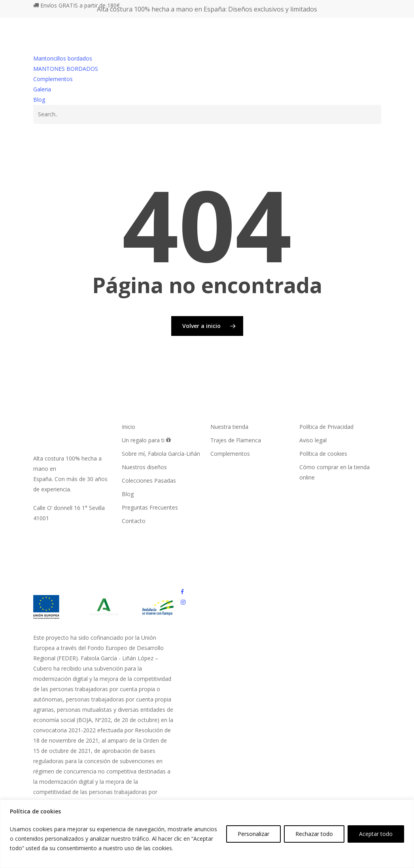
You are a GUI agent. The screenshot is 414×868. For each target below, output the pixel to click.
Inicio (129, 427)
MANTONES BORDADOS (66, 69)
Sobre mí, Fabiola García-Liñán (161, 454)
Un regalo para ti (146, 440)
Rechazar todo (314, 834)
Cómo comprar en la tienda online (335, 472)
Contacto (134, 521)
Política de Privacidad (326, 427)
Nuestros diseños (144, 467)
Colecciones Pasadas (149, 480)
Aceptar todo (376, 834)
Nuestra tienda (229, 427)
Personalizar (253, 834)
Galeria (42, 89)
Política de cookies (323, 454)
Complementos (53, 79)
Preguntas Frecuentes (150, 507)
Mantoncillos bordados (63, 58)
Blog (39, 99)
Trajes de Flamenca (236, 440)
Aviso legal (313, 440)
